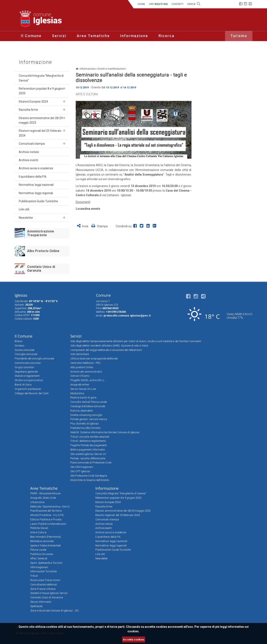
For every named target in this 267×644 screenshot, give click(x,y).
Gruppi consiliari (24, 367)
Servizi (59, 36)
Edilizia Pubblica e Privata (46, 519)
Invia (83, 226)
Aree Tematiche (93, 36)
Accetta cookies (134, 640)
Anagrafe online (80, 385)
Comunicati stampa (32, 144)
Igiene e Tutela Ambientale (45, 545)
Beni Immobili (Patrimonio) (46, 537)
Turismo (239, 36)
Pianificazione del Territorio (46, 511)
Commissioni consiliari (28, 363)
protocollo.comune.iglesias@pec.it (127, 316)
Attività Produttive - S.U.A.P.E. (47, 515)
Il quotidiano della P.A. (33, 177)
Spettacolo (36, 606)
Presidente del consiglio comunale (34, 358)
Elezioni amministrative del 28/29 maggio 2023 (41, 120)
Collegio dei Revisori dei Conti (32, 393)
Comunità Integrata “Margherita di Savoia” (41, 78)
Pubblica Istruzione (42, 554)
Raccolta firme (28, 110)
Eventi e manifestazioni (111, 69)
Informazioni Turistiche (43, 571)
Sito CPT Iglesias (80, 471)
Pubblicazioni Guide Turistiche (38, 201)
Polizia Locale (38, 550)
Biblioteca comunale (42, 541)
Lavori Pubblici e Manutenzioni (48, 524)
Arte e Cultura (87, 94)
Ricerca (166, 36)
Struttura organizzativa (29, 380)
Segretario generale (26, 372)
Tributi (34, 576)
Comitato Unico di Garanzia (41, 269)
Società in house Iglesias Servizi (49, 593)
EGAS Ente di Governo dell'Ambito (90, 480)
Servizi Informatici (41, 602)
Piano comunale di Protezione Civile (91, 463)
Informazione (134, 36)
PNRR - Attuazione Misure (45, 493)
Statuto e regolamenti (27, 376)
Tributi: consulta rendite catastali (90, 437)
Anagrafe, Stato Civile (43, 498)
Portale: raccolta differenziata (88, 458)
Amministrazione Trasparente (41, 233)
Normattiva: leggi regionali (36, 193)
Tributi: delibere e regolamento (88, 441)
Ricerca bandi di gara (83, 397)
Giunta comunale (25, 350)
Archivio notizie (29, 152)
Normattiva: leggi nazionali (36, 185)
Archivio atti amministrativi (86, 372)
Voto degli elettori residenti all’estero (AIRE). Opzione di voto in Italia (109, 346)
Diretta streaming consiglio (86, 415)
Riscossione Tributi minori (45, 580)
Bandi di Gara (23, 385)
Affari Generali (39, 558)
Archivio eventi (28, 160)
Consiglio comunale (26, 354)
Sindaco (19, 346)
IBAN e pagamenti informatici (88, 450)
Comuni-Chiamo (80, 376)
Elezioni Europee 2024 (33, 102)
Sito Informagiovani (82, 467)
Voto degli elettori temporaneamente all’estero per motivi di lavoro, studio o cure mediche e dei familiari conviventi (136, 341)
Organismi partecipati (28, 389)
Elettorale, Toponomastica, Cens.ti (50, 507)
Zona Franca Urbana (43, 589)
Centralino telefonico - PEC (86, 363)
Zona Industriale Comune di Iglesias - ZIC (55, 611)
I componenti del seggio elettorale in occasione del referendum (106, 350)
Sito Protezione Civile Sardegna (89, 476)
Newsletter (26, 218)
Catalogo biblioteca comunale (88, 406)
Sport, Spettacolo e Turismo (46, 563)
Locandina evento (88, 209)
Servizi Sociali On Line (83, 389)
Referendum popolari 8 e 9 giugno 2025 (41, 91)
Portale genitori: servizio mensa (89, 419)
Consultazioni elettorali (44, 584)
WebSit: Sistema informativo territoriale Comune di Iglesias (105, 432)
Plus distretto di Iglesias (85, 424)
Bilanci (19, 341)
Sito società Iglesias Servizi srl (88, 454)
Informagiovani (39, 567)
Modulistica (77, 393)
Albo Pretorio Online (43, 251)
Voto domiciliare (80, 354)
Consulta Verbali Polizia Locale (89, 402)
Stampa (99, 226)
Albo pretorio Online (82, 367)
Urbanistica (37, 502)
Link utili (24, 209)
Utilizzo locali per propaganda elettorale (94, 358)
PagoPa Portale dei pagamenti (89, 445)
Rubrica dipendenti (82, 411)
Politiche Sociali (39, 528)
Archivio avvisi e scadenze (36, 168)
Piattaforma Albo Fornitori (86, 428)
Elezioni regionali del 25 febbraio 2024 (40, 133)
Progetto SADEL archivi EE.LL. (88, 380)
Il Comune (31, 36)
